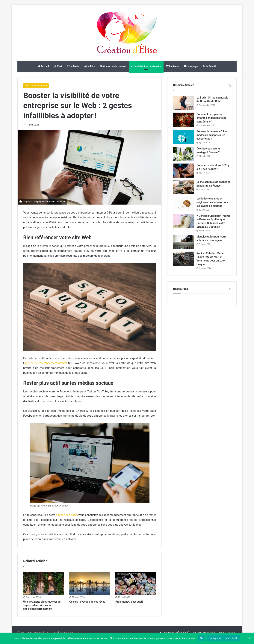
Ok (202, 638)
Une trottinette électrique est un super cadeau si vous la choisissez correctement (42, 605)
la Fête (90, 66)
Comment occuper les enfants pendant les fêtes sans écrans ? (211, 118)
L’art (58, 66)
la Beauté (210, 66)
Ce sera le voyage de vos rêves (87, 602)
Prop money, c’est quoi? (129, 602)
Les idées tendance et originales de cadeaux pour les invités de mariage (212, 202)
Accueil (43, 66)
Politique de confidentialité (224, 638)
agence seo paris (66, 515)
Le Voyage (191, 66)
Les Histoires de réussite (146, 66)
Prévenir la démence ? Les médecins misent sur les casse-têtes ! (212, 135)
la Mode (73, 66)
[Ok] (249, 638)
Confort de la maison (113, 66)
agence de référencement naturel (46, 363)
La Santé (172, 66)
